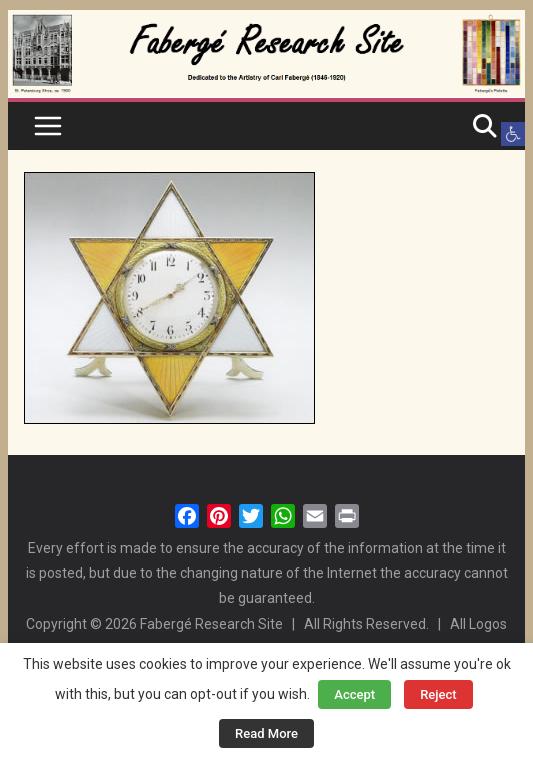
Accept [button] (354, 694)
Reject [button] (438, 694)
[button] (513, 134)
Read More (266, 733)
